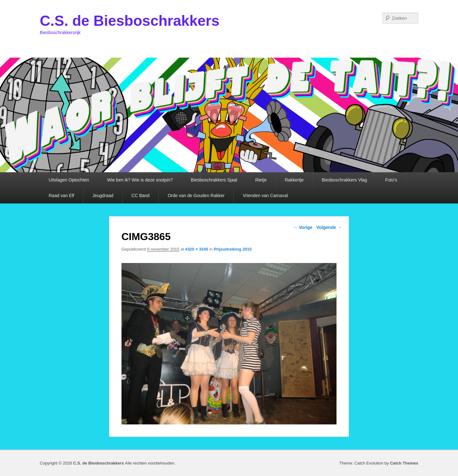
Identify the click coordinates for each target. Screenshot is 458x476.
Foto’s (391, 180)
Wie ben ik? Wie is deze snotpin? (140, 180)
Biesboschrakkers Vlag (344, 180)
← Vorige (303, 227)
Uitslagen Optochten (69, 180)
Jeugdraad (103, 195)
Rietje (261, 180)
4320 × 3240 (197, 249)
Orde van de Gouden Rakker (196, 195)
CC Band (140, 195)
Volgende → (329, 227)
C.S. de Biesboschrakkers (130, 21)
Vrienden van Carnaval (265, 195)
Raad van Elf (61, 195)
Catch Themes (404, 463)
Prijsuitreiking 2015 (233, 249)
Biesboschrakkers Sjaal (214, 180)
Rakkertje (294, 180)
